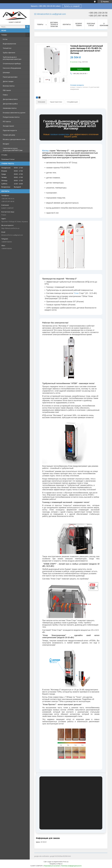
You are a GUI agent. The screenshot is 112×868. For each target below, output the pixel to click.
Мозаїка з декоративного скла (14, 139)
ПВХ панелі (7, 90)
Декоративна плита (10, 99)
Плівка (5, 95)
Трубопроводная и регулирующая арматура (12, 58)
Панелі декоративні (10, 77)
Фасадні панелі (8, 126)
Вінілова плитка (9, 86)
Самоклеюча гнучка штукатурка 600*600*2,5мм (13, 149)
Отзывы (4, 155)
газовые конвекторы (60, 134)
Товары (4, 35)
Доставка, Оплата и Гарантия (54, 24)
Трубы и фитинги (9, 53)
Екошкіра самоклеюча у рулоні (14, 113)
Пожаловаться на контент (52, 866)
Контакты (67, 24)
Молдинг (6, 144)
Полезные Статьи (8, 159)
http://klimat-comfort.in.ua (10, 228)
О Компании (104, 25)
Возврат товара (79, 25)
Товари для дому (9, 135)
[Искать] (27, 27)
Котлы (5, 39)
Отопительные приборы (12, 64)
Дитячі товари (8, 81)
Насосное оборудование (12, 68)
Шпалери (6, 72)
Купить (80, 69)
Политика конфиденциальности (71, 866)
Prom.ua (66, 862)
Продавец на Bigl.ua (56, 864)
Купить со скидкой (72, 6)
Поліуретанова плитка (11, 117)
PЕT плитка (7, 122)
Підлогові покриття (10, 130)
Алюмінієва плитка (10, 108)
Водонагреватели (9, 44)
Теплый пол (7, 48)
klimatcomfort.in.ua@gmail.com (12, 235)
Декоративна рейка (10, 104)
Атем (76, 293)
